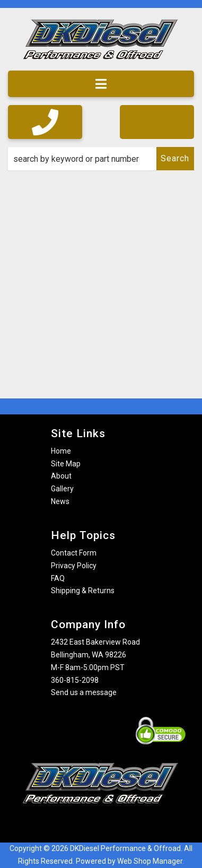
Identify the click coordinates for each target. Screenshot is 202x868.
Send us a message (84, 692)
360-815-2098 (75, 680)
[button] (101, 159)
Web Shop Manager (150, 861)
